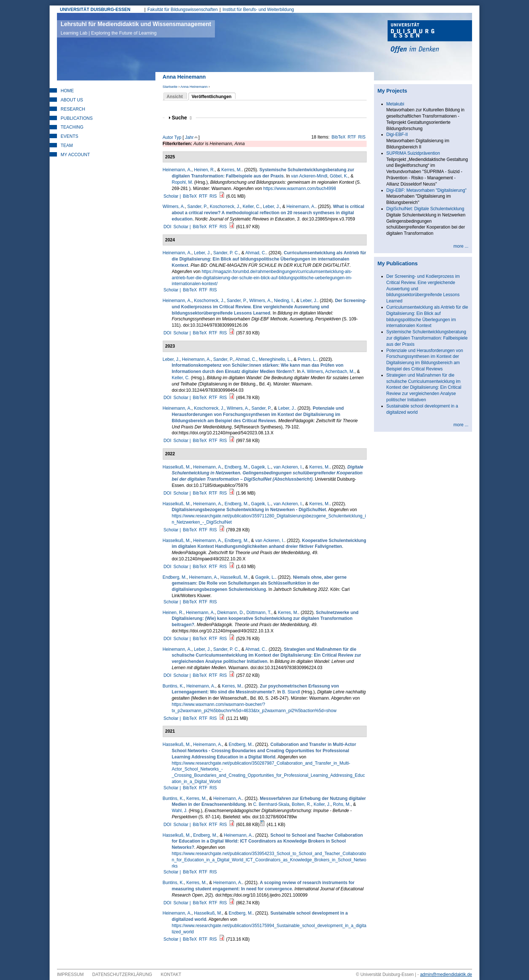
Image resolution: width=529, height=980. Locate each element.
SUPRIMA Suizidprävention (413, 153)
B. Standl (291, 692)
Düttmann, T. (259, 613)
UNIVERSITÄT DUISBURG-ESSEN (95, 10)
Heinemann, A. (177, 170)
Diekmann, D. (231, 613)
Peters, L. (307, 359)
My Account (75, 155)
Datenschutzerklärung (122, 974)
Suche (182, 118)
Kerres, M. (232, 170)
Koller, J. (322, 804)
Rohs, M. (342, 804)
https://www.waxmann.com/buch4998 (300, 189)
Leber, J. (271, 207)
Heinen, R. (204, 170)
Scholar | (173, 196)
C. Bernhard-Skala (271, 804)
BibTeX (339, 137)
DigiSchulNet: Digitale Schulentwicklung (425, 209)
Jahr (189, 137)
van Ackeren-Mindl (309, 176)
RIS (362, 137)
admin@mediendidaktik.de (446, 974)
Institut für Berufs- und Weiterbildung (258, 10)
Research (73, 109)
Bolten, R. (301, 804)
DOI (167, 227)
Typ (178, 137)
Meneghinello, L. (275, 359)
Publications (77, 118)
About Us (72, 100)
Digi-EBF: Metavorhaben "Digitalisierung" (427, 190)
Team (67, 146)
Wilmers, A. (174, 207)
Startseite (170, 87)
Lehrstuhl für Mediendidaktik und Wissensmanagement (136, 28)
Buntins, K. (173, 686)
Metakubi (395, 104)
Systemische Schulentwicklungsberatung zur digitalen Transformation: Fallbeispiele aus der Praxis (427, 338)
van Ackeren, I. (288, 467)
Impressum (70, 974)
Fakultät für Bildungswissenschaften (182, 10)
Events (69, 136)
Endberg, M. (236, 467)
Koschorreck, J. (225, 207)
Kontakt (171, 974)
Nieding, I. (284, 301)
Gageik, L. (261, 467)
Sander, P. (197, 207)
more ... (461, 246)
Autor (168, 137)
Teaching (72, 127)
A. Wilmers (312, 371)
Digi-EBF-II (397, 134)
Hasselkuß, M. (177, 467)
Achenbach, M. (340, 371)
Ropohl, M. (183, 182)
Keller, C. (251, 207)
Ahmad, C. (256, 253)
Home (67, 91)
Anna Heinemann (194, 87)
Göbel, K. (339, 176)
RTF (352, 137)
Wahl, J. (180, 811)
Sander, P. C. (226, 253)
